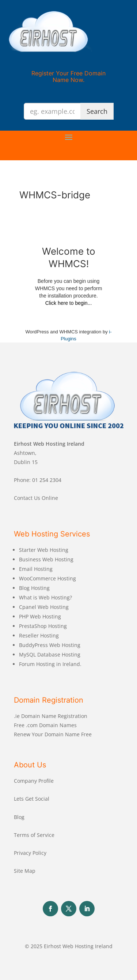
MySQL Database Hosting (50, 654)
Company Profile (34, 781)
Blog (19, 817)
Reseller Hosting (39, 635)
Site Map (25, 871)
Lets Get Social (32, 799)
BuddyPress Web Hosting (50, 645)
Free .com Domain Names (45, 725)
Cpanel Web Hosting (44, 607)
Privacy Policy (30, 853)
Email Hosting (36, 569)
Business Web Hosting (46, 559)
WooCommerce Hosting (47, 578)
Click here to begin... (69, 303)
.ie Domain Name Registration (51, 716)
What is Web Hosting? (45, 597)
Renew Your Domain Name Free (53, 734)
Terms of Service (34, 835)
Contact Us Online (36, 498)
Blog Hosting (34, 588)
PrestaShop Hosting (43, 626)
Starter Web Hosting (44, 550)
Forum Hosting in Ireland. (50, 664)
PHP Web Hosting (40, 616)
